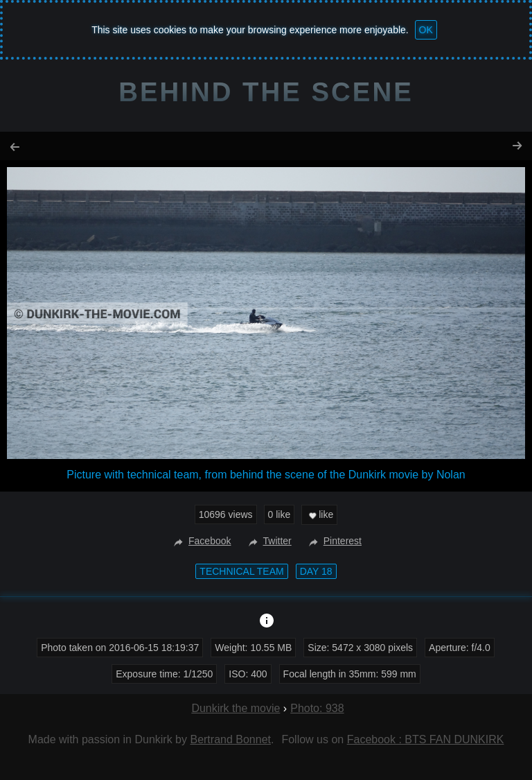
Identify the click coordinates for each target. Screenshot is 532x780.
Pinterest (334, 541)
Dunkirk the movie (236, 708)
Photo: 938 (317, 708)
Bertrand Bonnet (230, 739)
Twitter (268, 541)
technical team (241, 571)
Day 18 (316, 571)
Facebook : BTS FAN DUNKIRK (426, 739)
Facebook (201, 541)
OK (426, 30)
